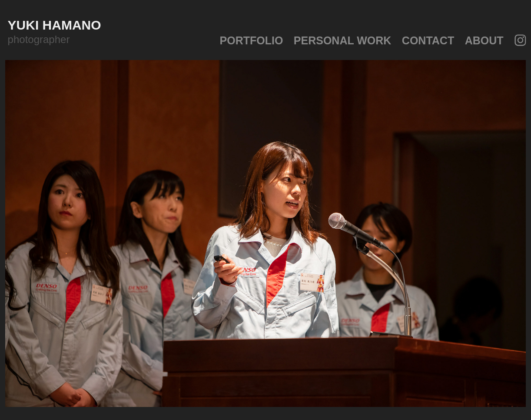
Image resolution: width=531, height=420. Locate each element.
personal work (343, 40)
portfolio (252, 40)
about (484, 40)
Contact (428, 40)
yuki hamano (56, 25)
